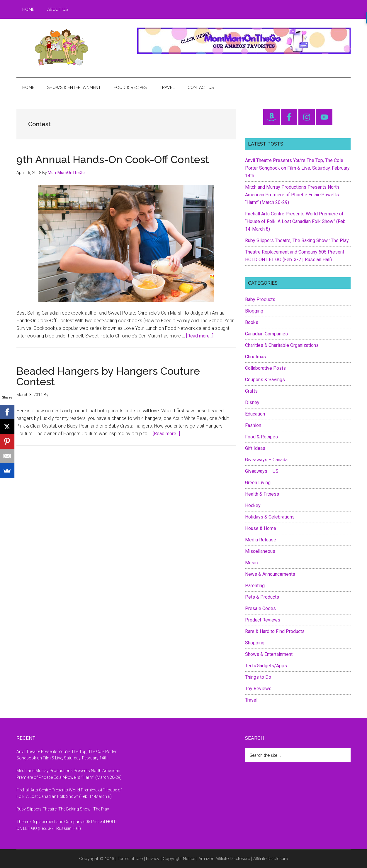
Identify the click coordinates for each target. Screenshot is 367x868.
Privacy (153, 859)
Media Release (261, 540)
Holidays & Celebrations (270, 517)
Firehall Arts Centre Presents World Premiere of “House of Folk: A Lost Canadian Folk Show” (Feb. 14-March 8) (296, 221)
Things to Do (258, 677)
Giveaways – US (262, 471)
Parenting (255, 586)
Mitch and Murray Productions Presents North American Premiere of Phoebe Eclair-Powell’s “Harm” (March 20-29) (292, 195)
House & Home (261, 528)
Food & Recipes (261, 437)
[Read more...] (200, 336)
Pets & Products (262, 597)
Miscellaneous (260, 551)
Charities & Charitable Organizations (282, 345)
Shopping (255, 643)
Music (251, 563)
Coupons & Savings (265, 380)
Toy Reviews (258, 689)
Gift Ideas (255, 448)
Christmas (255, 357)
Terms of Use (130, 859)
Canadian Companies (266, 334)
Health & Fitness (262, 494)
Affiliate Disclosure (271, 859)
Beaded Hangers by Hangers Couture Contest (108, 376)
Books (252, 322)
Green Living (258, 483)
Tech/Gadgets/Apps (266, 666)
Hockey (253, 505)
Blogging (254, 311)
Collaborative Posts (265, 368)
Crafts (251, 391)
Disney (252, 402)
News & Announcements (270, 574)
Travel (251, 700)
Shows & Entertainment (269, 654)
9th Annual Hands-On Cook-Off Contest (113, 159)
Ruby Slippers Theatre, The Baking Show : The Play (297, 240)
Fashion (253, 425)
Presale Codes (260, 608)
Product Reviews (263, 620)
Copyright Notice (179, 859)
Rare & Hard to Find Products (275, 631)
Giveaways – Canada (266, 460)
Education (255, 414)
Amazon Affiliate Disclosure (224, 859)
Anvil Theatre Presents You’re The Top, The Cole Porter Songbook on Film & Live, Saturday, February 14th (297, 168)
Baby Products (260, 299)
